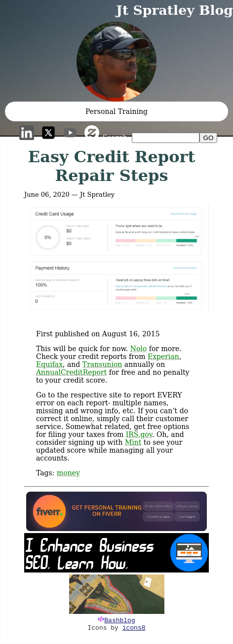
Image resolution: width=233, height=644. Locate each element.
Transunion (102, 364)
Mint (133, 442)
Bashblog (119, 621)
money (68, 473)
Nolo (139, 349)
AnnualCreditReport (71, 372)
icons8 (134, 628)
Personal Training (116, 111)
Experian (163, 357)
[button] (116, 62)
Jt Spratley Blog (175, 10)
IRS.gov (139, 434)
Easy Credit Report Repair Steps (112, 166)
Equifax (49, 364)
